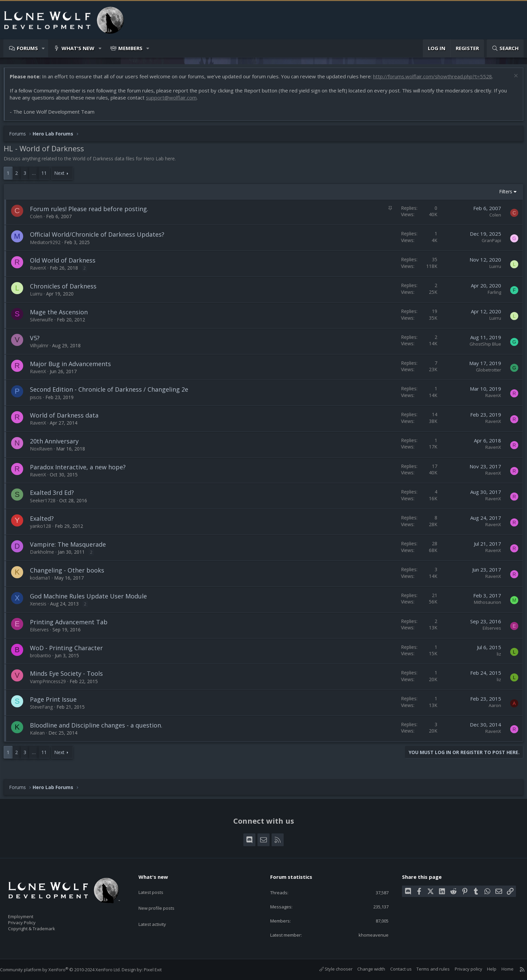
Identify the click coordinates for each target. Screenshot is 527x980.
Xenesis (42, 607)
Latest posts (157, 885)
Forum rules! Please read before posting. (92, 212)
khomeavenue (369, 934)
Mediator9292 (49, 246)
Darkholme (45, 555)
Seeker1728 (46, 504)
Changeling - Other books (70, 574)
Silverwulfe (45, 323)
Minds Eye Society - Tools (70, 677)
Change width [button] (364, 969)
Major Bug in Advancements (74, 367)
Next (63, 176)
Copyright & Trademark (42, 927)
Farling (491, 296)
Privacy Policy (31, 919)
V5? (38, 341)
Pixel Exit (159, 970)
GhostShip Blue (482, 347)
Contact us (394, 969)
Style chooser (329, 969)
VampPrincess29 (51, 685)
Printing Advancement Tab (72, 625)
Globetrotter (485, 373)
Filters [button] (502, 195)
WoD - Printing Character (70, 651)
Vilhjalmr (43, 349)
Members (130, 48)
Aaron (492, 709)
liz (496, 657)
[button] (44, 48)
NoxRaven (45, 452)
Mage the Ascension (62, 315)
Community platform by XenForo (67, 970)
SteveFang (45, 710)
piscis (39, 401)
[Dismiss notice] (512, 80)
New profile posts (163, 898)
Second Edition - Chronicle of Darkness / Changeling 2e (112, 393)
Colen (39, 220)
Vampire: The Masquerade (71, 548)
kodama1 (44, 581)
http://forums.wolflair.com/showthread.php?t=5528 (436, 80)
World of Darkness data (68, 419)
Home (501, 969)
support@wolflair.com (175, 101)
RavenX (41, 271)
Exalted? (45, 522)
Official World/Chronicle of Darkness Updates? (100, 238)
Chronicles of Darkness (67, 289)
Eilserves (43, 633)
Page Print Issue (57, 703)
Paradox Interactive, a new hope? (81, 470)
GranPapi (488, 244)
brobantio (44, 659)
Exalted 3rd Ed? (55, 496)
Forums (27, 48)
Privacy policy (462, 969)
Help (485, 969)
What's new (78, 48)
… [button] (37, 176)
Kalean (41, 736)
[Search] (505, 48)
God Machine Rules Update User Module (92, 599)
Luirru (492, 270)
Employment (29, 912)
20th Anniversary (58, 444)
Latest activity (158, 911)
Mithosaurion (484, 605)
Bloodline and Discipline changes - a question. (99, 729)
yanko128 (44, 529)
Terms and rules (426, 969)
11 (47, 176)
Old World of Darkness (66, 264)
